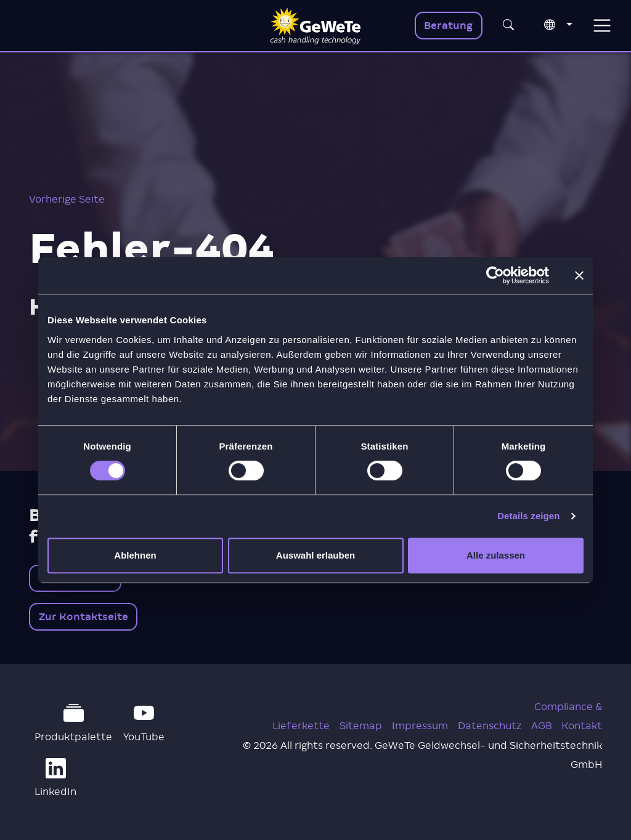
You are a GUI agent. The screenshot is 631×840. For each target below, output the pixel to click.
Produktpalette (73, 723)
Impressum (420, 726)
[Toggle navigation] (602, 26)
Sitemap (361, 726)
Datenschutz (490, 726)
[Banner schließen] (579, 275)
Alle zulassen (496, 555)
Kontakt (582, 726)
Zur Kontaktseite (83, 617)
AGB (541, 726)
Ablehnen (135, 555)
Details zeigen (528, 516)
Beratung (448, 26)
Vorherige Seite (67, 199)
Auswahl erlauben (315, 555)
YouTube (144, 723)
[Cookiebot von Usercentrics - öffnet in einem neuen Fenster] (495, 275)
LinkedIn (55, 778)
